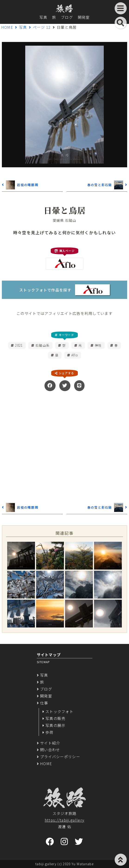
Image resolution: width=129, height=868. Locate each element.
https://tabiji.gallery (64, 820)
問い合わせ (50, 750)
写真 (43, 17)
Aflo (75, 355)
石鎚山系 (42, 345)
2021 (19, 345)
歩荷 (49, 732)
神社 (98, 345)
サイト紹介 (50, 743)
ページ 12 (42, 27)
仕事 (44, 703)
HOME (7, 27)
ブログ (67, 17)
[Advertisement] (64, 446)
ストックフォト (59, 711)
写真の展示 (55, 725)
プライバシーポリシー (60, 757)
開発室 (84, 17)
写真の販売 (55, 718)
